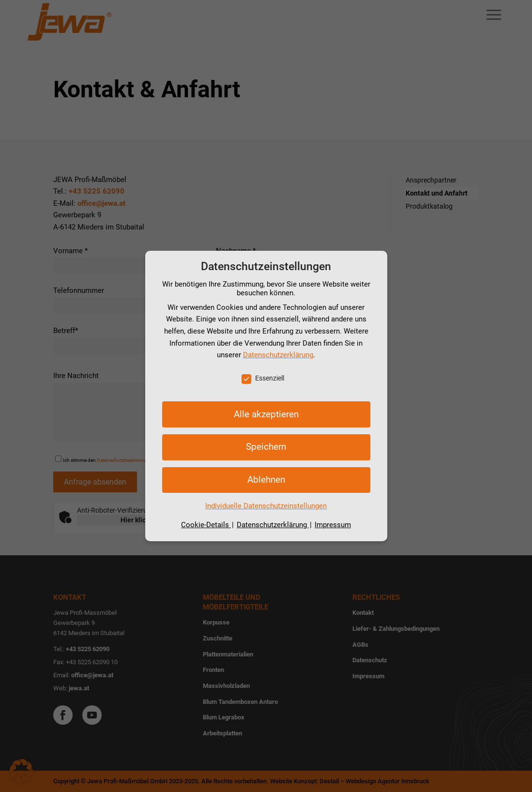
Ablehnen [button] (266, 480)
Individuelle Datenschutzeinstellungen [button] (266, 506)
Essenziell (263, 378)
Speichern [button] (266, 447)
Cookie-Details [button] (206, 525)
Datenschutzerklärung (278, 355)
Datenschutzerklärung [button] (273, 525)
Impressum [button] (333, 525)
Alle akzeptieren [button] (266, 414)
